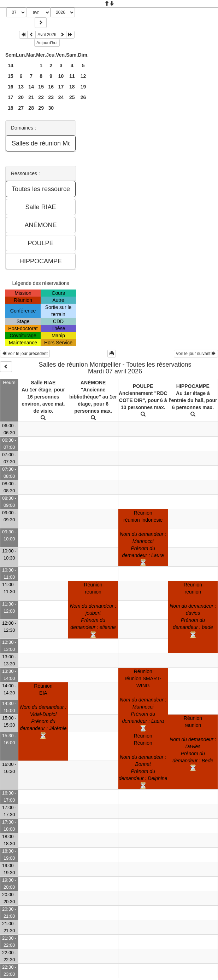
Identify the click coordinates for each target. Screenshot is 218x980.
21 (31, 97)
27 (21, 108)
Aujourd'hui (47, 43)
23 (51, 97)
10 (61, 76)
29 (41, 108)
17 (61, 87)
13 (21, 87)
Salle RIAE (43, 383)
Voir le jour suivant (196, 354)
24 (61, 97)
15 (11, 76)
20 (21, 97)
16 (11, 87)
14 (11, 65)
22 (41, 97)
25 (72, 97)
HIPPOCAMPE (193, 386)
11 (72, 76)
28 (31, 108)
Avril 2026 (47, 35)
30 (51, 108)
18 (72, 87)
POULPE (143, 386)
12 (83, 76)
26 (83, 97)
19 (83, 87)
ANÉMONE (93, 383)
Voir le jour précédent (25, 354)
